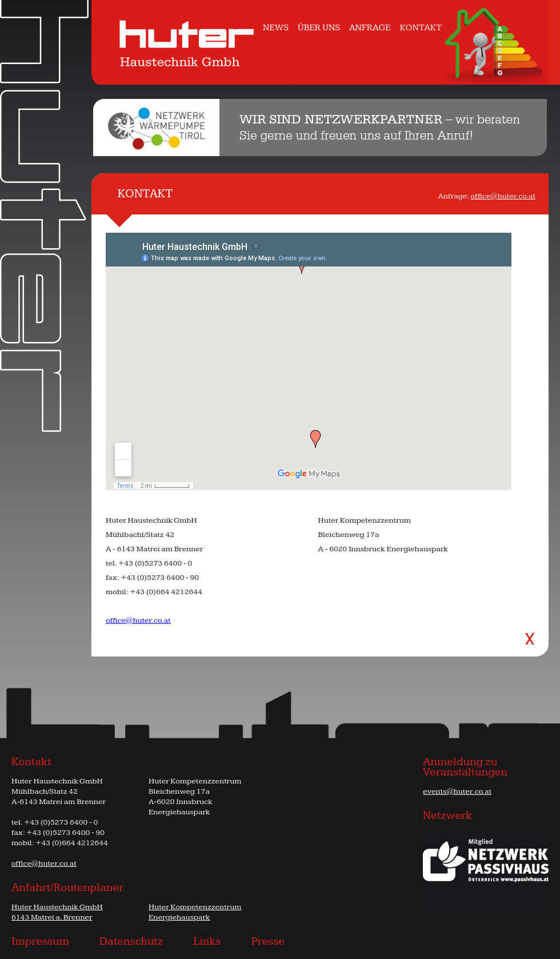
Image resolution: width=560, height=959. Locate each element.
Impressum (40, 941)
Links (207, 941)
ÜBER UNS (319, 28)
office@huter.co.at (503, 196)
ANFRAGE (370, 28)
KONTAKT (421, 28)
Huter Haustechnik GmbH (57, 907)
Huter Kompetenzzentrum (195, 907)
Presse (268, 941)
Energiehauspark (179, 917)
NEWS (276, 28)
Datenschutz (131, 941)
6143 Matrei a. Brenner (52, 917)
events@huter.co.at (457, 791)
